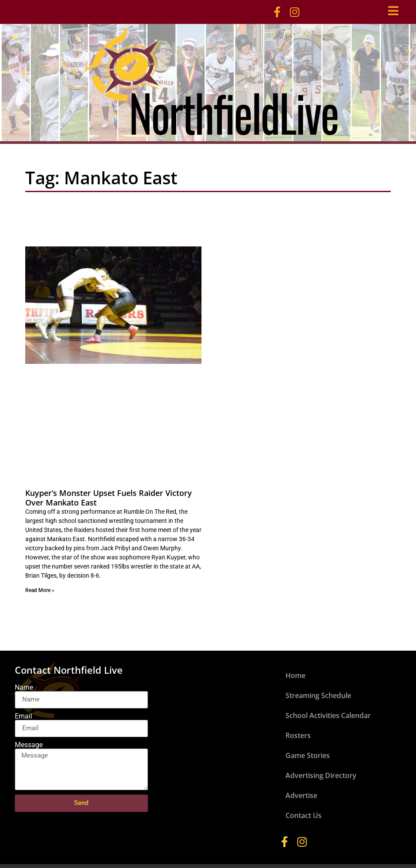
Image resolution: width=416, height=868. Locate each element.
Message (29, 745)
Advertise (301, 795)
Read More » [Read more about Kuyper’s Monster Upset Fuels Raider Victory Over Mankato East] (40, 590)
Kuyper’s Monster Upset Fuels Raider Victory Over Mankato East (109, 498)
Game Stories (308, 755)
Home (295, 675)
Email (23, 716)
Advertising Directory (321, 775)
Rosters (298, 735)
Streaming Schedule (318, 695)
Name (24, 688)
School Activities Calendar (328, 715)
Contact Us (304, 815)
